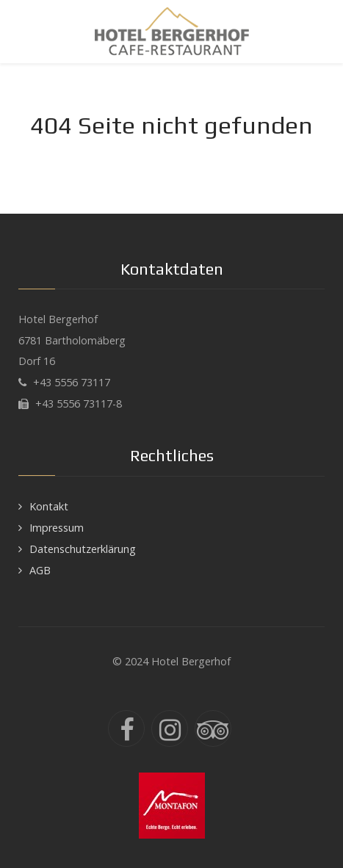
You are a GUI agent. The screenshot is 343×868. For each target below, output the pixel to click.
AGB (40, 570)
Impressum (57, 528)
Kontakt (49, 506)
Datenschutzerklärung (83, 549)
